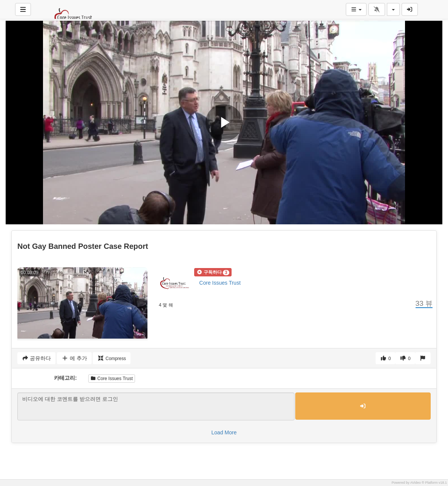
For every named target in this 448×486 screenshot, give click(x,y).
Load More (224, 432)
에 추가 (74, 358)
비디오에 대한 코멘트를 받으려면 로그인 (156, 406)
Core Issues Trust (220, 283)
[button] (213, 272)
